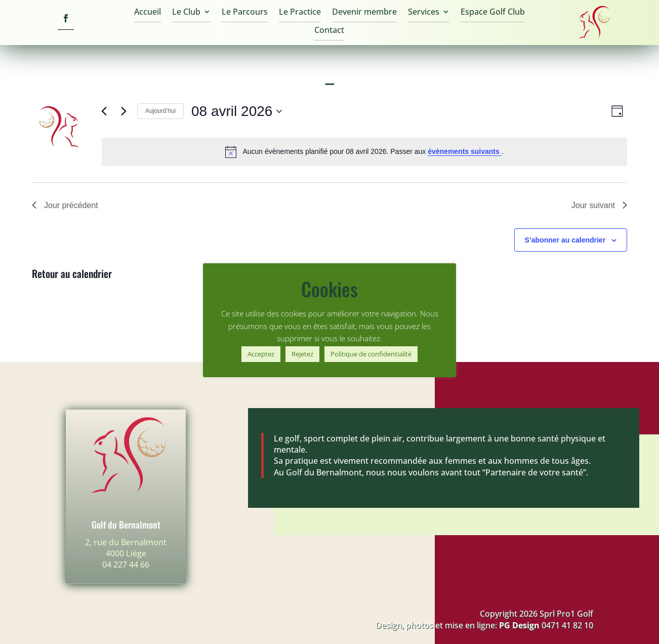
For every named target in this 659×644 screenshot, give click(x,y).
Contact (329, 31)
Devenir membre (364, 13)
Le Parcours (245, 13)
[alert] (364, 152)
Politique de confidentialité (371, 354)
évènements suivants (465, 151)
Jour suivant (599, 205)
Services (424, 13)
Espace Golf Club (493, 13)
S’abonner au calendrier (565, 240)
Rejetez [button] (302, 354)
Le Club (186, 13)
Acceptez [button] (261, 354)
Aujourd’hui (160, 111)
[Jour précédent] (104, 111)
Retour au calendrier (72, 273)
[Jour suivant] (123, 111)
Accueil (148, 13)
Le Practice (300, 13)
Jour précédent (65, 205)
